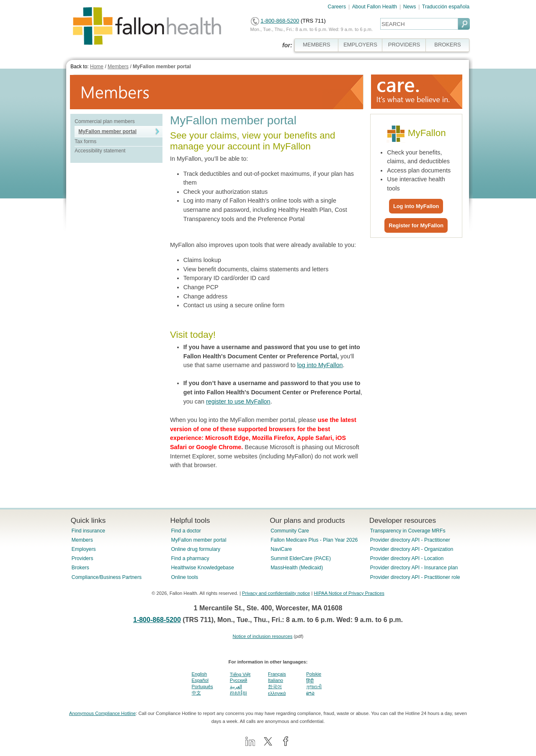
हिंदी (310, 681)
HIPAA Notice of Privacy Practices (349, 593)
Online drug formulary (196, 549)
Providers (82, 558)
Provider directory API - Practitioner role (415, 577)
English (200, 674)
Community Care (290, 531)
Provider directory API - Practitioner (410, 540)
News (410, 7)
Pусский (239, 680)
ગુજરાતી (314, 687)
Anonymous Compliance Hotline (102, 713)
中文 (196, 693)
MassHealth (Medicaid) (297, 568)
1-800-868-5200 (280, 21)
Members (118, 67)
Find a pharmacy (190, 558)
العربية (236, 687)
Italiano (276, 680)
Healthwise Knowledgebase (202, 568)
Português (202, 687)
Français (277, 674)
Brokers (80, 568)
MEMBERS (317, 45)
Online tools (184, 577)
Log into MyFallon (416, 206)
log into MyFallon (320, 365)
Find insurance (88, 531)
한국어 (275, 687)
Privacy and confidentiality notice (276, 593)
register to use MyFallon (238, 401)
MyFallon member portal (162, 67)
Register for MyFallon (416, 225)
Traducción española (446, 7)
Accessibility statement (100, 151)
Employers (84, 549)
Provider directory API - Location (407, 558)
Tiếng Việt (240, 674)
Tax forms (85, 141)
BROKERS (447, 45)
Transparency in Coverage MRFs (408, 531)
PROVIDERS (404, 45)
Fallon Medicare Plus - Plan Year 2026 (314, 540)
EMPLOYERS (360, 45)
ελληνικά (277, 693)
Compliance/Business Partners (107, 577)
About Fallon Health (375, 7)
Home (97, 67)
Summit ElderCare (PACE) (301, 558)
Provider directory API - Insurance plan (414, 568)
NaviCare (281, 549)
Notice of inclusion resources (262, 636)
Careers (337, 7)
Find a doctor (186, 531)
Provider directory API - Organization (412, 549)
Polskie (314, 674)
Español (200, 680)
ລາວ (310, 693)
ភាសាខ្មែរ (238, 693)
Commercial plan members (104, 121)
